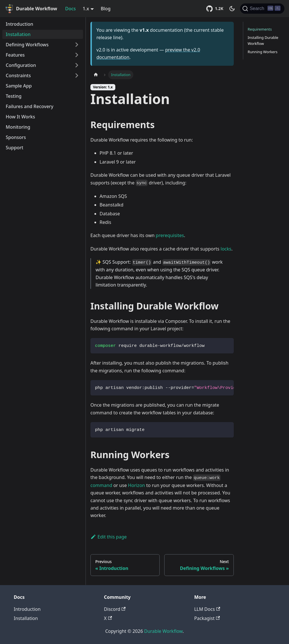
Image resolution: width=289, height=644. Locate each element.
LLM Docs (207, 609)
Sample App (19, 86)
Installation (18, 34)
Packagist (207, 618)
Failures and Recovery (30, 106)
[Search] (262, 9)
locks (226, 249)
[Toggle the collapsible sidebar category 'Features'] (77, 55)
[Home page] (96, 75)
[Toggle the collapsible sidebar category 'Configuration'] (77, 65)
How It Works (20, 117)
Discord (115, 609)
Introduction (19, 24)
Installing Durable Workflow (263, 40)
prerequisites (170, 235)
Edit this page (109, 537)
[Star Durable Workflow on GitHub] (216, 9)
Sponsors (16, 137)
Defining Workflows (27, 45)
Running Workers (263, 52)
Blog (106, 9)
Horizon (136, 485)
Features (15, 55)
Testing (14, 96)
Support (14, 148)
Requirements (260, 29)
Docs (71, 9)
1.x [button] (86, 9)
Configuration (21, 65)
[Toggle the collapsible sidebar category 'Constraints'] (77, 75)
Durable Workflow (163, 631)
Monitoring (18, 127)
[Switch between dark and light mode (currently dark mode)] (232, 9)
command (101, 485)
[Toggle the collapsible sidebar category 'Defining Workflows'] (77, 45)
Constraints (18, 75)
